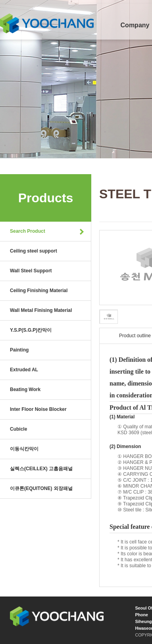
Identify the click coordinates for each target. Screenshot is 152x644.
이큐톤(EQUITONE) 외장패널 (41, 488)
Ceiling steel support (34, 251)
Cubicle (18, 429)
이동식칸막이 (24, 449)
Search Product (28, 231)
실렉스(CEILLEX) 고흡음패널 (41, 469)
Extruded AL (24, 370)
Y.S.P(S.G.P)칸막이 (31, 330)
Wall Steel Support (31, 271)
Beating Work (25, 389)
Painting (19, 350)
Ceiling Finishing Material (39, 291)
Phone (141, 615)
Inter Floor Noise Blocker (38, 409)
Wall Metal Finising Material (41, 310)
